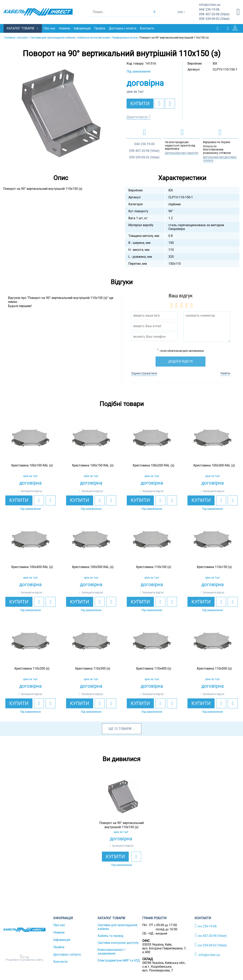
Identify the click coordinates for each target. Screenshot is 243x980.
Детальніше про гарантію (182, 153)
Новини (65, 28)
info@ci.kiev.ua (207, 954)
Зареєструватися (144, 373)
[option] (61, 113)
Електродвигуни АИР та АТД (119, 960)
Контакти (147, 28)
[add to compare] (170, 103)
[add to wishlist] (159, 103)
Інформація (83, 28)
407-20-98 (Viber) (214, 14)
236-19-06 (209, 10)
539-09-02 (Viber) (214, 19)
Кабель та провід (111, 936)
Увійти (225, 373)
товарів (125, 728)
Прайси (100, 28)
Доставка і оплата (123, 28)
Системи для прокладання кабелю (118, 927)
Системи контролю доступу (118, 943)
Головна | (10, 37)
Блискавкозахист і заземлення (112, 952)
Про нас (50, 28)
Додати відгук (137, 117)
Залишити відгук (32, 491)
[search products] (154, 12)
